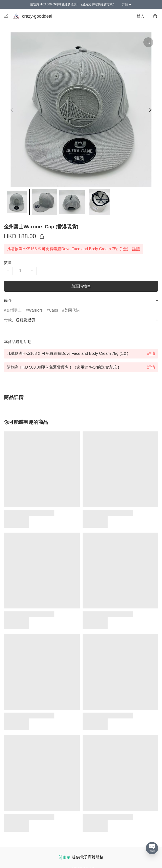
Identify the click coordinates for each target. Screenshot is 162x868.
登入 (140, 16)
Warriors (35, 310)
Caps (53, 310)
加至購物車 (81, 286)
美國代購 (72, 310)
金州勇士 (14, 310)
